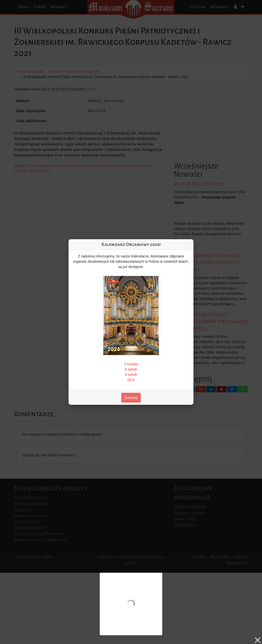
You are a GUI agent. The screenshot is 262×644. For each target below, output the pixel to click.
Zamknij (131, 398)
